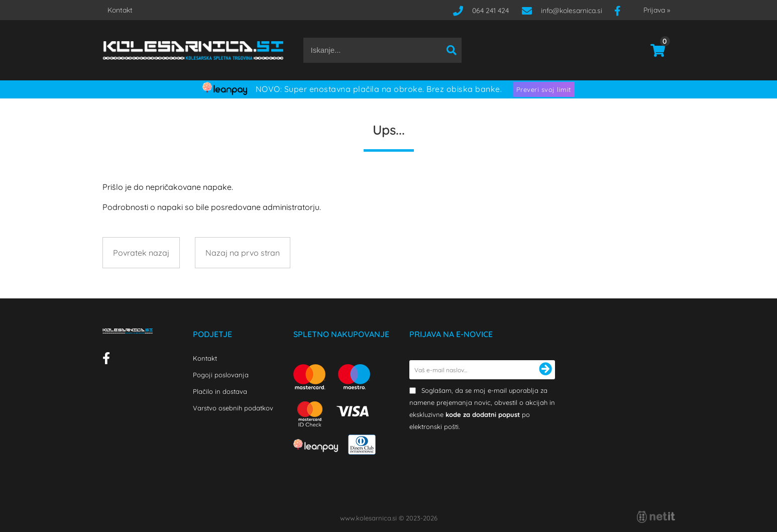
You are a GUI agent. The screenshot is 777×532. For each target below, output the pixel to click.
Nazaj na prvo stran (243, 253)
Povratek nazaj (141, 253)
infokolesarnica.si (572, 11)
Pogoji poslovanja (221, 375)
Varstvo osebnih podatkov (233, 408)
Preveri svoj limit (544, 89)
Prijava (657, 10)
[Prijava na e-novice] (545, 370)
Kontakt (120, 10)
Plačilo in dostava (220, 391)
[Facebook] (621, 11)
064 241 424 (490, 11)
